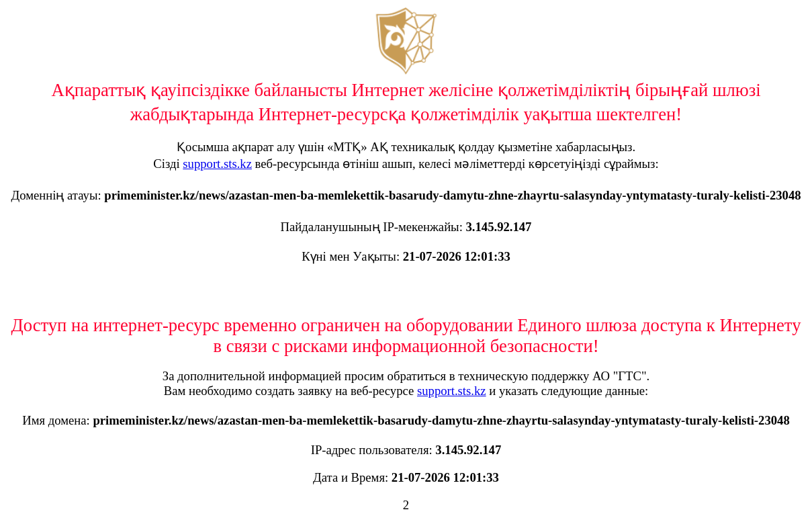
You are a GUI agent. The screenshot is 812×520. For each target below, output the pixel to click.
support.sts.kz (217, 164)
